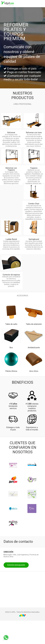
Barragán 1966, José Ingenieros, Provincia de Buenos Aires (21, 556)
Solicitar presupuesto (16, 565)
